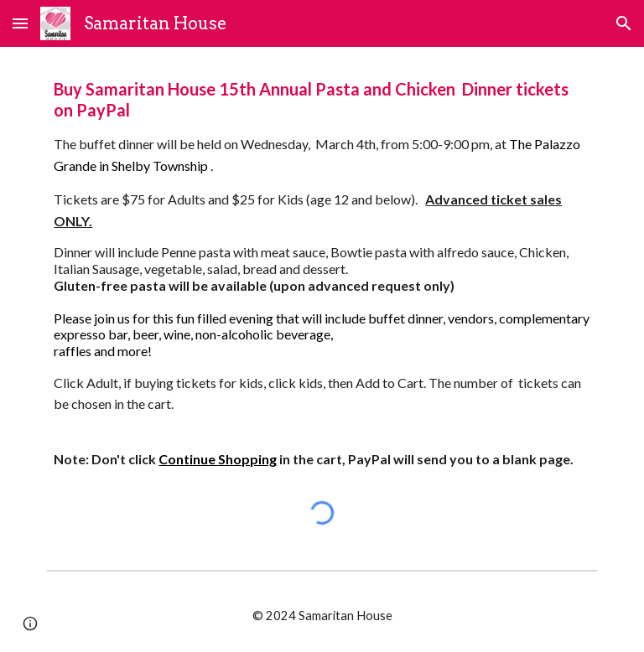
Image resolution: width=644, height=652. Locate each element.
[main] (322, 274)
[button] (20, 23)
